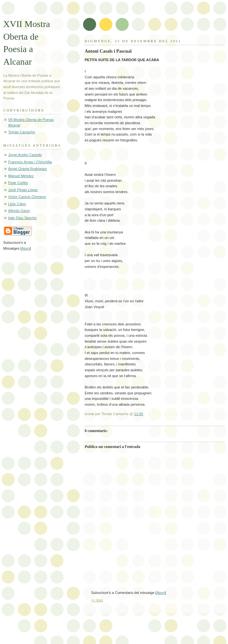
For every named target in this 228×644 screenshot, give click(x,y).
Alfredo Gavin (19, 211)
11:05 (139, 414)
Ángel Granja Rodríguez (28, 169)
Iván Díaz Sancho (22, 218)
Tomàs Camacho (22, 132)
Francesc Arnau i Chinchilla (30, 162)
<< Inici (97, 600)
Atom (161, 593)
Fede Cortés (18, 183)
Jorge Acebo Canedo (25, 155)
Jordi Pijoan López (23, 190)
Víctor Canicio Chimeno (27, 197)
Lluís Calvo (17, 204)
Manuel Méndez (21, 176)
